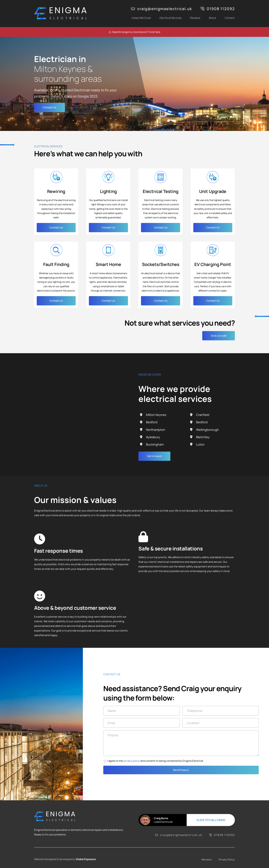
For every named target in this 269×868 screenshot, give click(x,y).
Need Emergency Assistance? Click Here (134, 32)
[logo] (62, 7)
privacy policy (135, 761)
